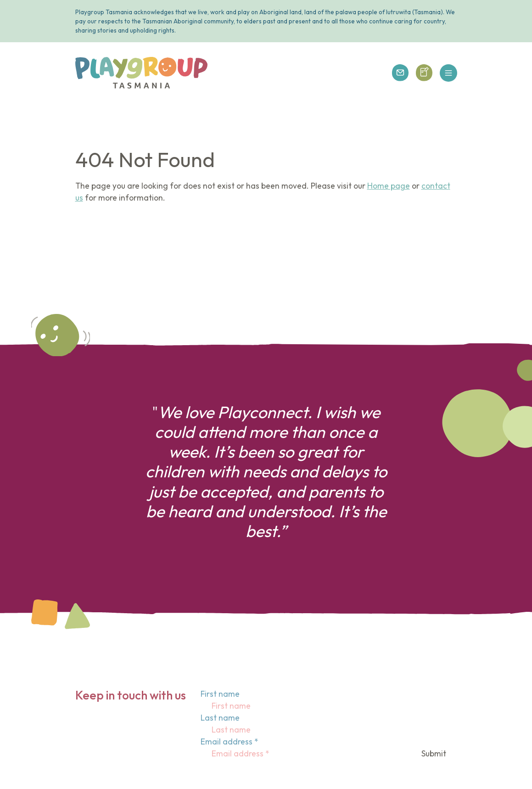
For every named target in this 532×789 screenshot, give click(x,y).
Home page (389, 186)
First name (220, 694)
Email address (230, 742)
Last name (220, 718)
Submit (434, 754)
